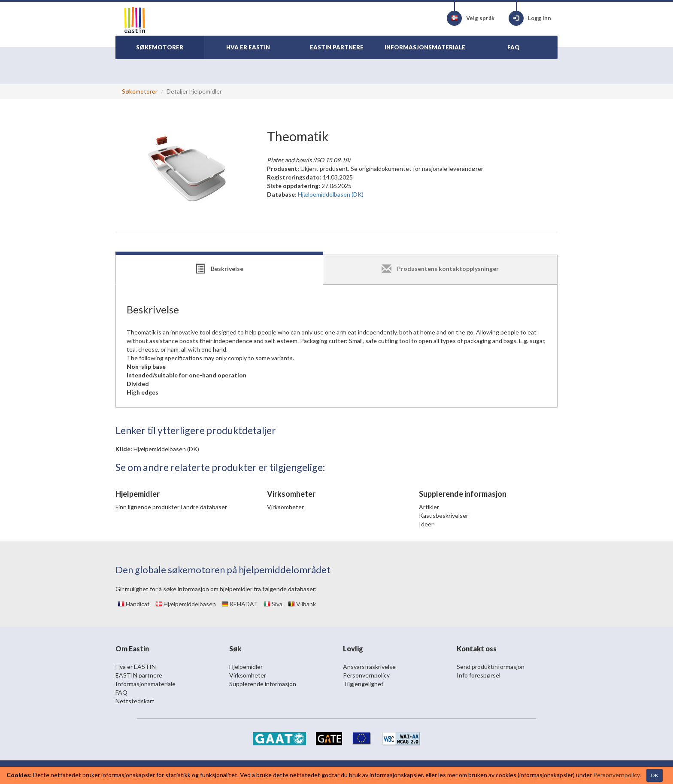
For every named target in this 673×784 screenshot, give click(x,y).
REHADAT (240, 604)
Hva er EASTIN (136, 667)
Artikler (429, 507)
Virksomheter (285, 507)
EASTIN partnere (139, 675)
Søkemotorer (140, 91)
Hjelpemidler (246, 667)
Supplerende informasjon (263, 684)
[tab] (219, 270)
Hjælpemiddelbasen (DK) (166, 449)
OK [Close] (655, 775)
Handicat (134, 604)
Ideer (426, 524)
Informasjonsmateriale (146, 684)
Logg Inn (530, 18)
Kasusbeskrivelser (444, 515)
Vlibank (302, 604)
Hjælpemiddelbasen (186, 604)
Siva (273, 604)
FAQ (121, 692)
